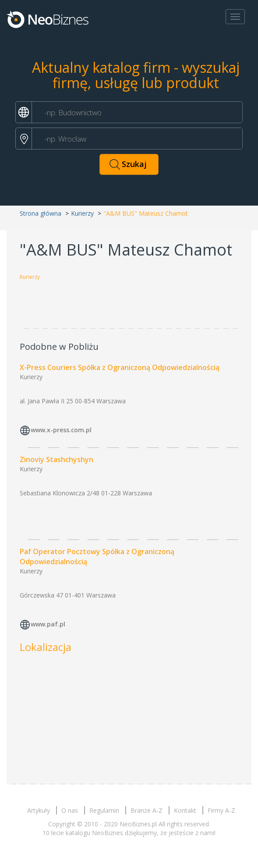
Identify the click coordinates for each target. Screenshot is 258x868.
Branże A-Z (147, 810)
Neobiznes (48, 19)
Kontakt (185, 810)
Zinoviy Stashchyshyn (57, 459)
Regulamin (104, 810)
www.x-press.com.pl (61, 430)
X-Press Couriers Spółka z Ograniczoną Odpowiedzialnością (120, 367)
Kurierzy (82, 213)
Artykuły (39, 810)
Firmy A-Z (221, 810)
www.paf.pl (48, 624)
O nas (70, 810)
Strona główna (41, 213)
